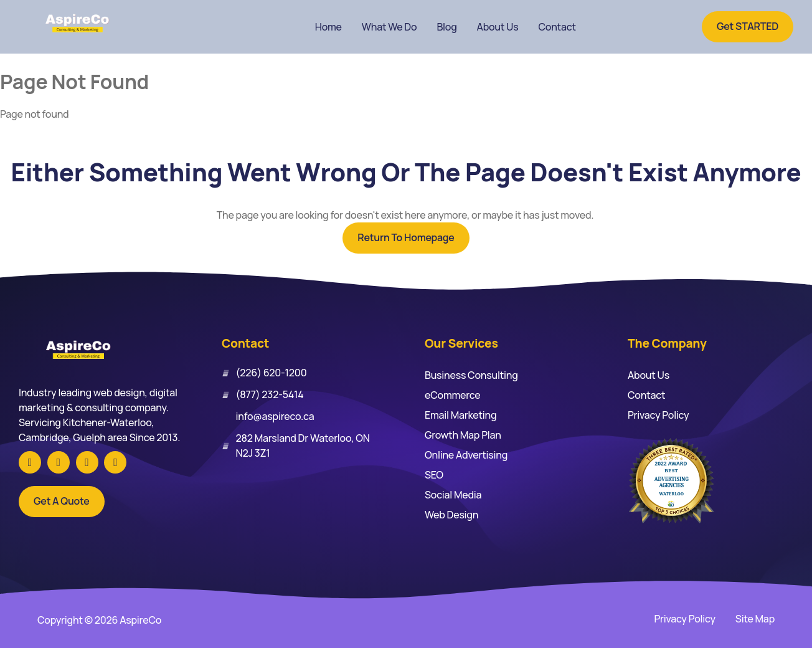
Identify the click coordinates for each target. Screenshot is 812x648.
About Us (498, 27)
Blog (446, 27)
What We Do (389, 27)
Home (328, 27)
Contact (557, 27)
